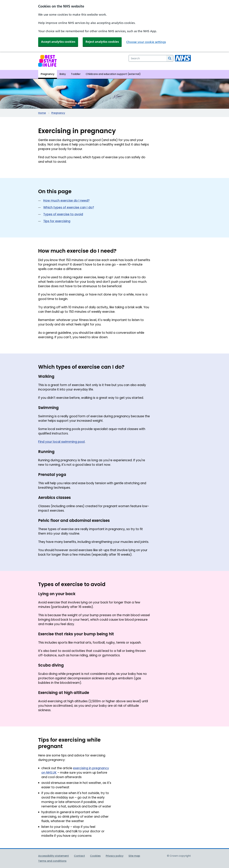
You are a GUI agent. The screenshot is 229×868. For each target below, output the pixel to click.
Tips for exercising (57, 221)
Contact (79, 856)
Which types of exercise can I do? (69, 207)
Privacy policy (115, 856)
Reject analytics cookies (102, 42)
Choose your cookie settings (146, 42)
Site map (134, 856)
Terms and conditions (52, 861)
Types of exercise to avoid (63, 214)
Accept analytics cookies (58, 42)
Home (42, 113)
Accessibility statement (54, 856)
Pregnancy (58, 113)
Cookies (95, 856)
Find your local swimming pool (61, 442)
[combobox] (147, 58)
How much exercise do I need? (66, 201)
